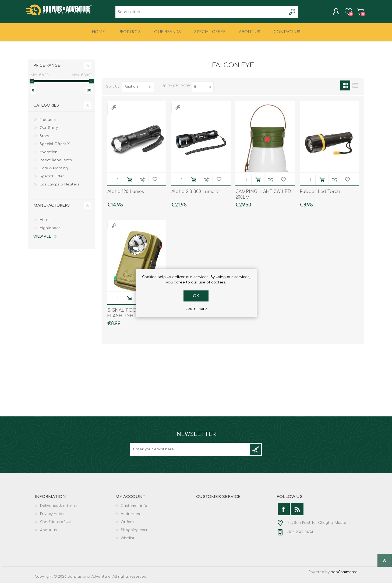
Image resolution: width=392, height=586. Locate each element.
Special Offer (52, 180)
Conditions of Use (56, 525)
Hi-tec (45, 223)
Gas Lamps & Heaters (59, 188)
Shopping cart (358, 13)
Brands (46, 139)
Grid (345, 89)
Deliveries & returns (58, 509)
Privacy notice (53, 517)
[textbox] (201, 14)
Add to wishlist (155, 183)
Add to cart (130, 183)
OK (196, 296)
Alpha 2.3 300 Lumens (195, 195)
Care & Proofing (54, 171)
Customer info (134, 509)
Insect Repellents (56, 163)
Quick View (114, 110)
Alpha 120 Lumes (126, 195)
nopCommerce (344, 575)
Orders (127, 525)
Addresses (130, 517)
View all (42, 240)
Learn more (196, 309)
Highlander (50, 231)
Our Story (49, 131)
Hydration (49, 155)
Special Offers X (55, 147)
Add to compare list (142, 183)
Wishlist (128, 541)
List (355, 89)
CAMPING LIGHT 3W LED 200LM (263, 198)
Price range (47, 69)
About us (48, 533)
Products (48, 123)
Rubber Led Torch (320, 195)
